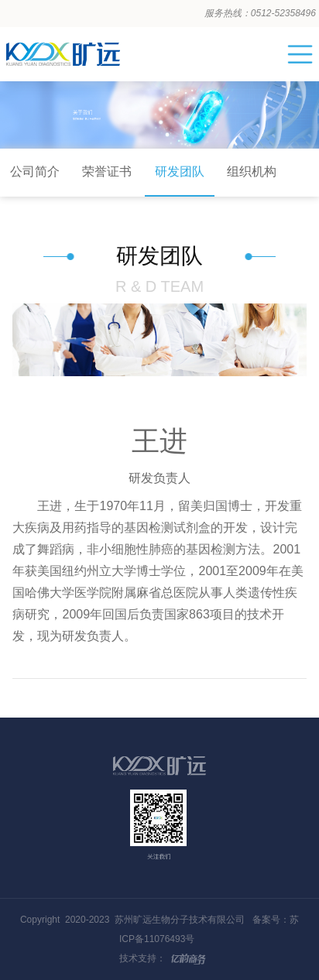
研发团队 (180, 171)
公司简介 (35, 171)
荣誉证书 (107, 171)
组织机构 (252, 171)
